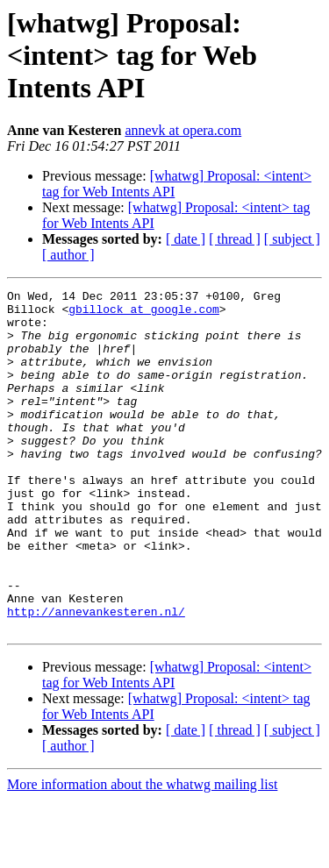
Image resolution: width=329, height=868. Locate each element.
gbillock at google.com (144, 314)
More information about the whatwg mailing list (142, 853)
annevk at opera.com (183, 130)
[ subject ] (292, 239)
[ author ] (68, 255)
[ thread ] (235, 239)
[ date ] (186, 239)
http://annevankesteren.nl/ (96, 677)
